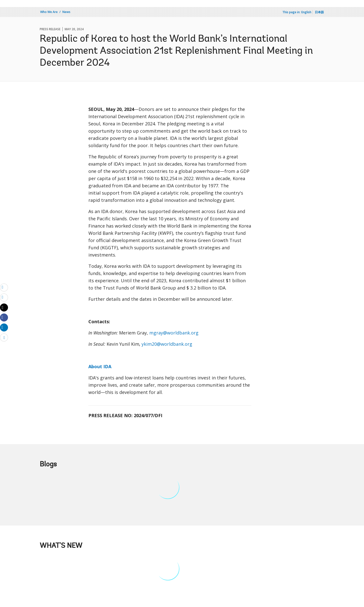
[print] (4, 297)
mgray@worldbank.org (174, 333)
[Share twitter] (4, 307)
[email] (4, 287)
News (66, 12)
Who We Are (49, 12)
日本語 (319, 12)
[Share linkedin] (4, 327)
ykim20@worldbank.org (167, 344)
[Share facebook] (4, 317)
